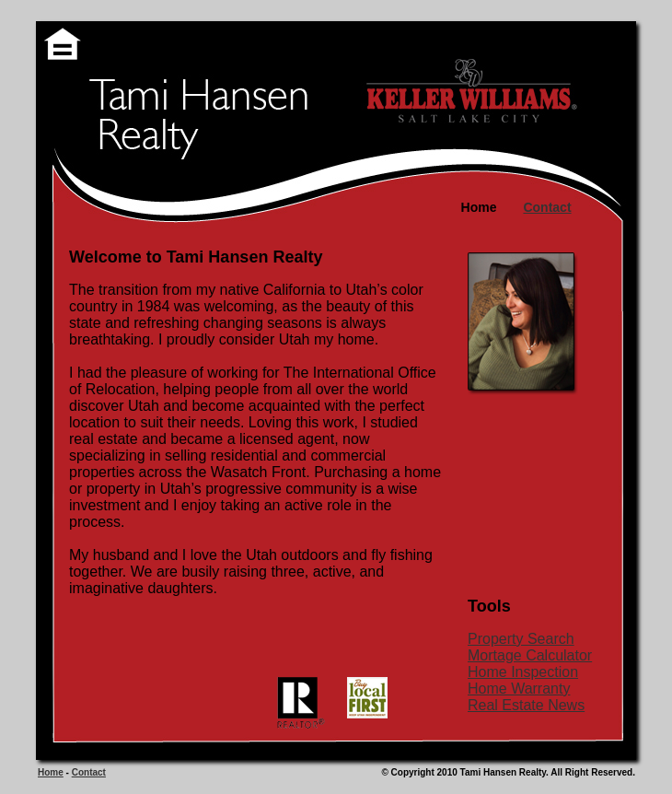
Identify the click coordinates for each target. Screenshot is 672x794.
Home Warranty (519, 689)
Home (51, 772)
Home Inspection (523, 672)
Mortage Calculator (530, 655)
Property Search (521, 639)
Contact (89, 772)
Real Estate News (526, 705)
